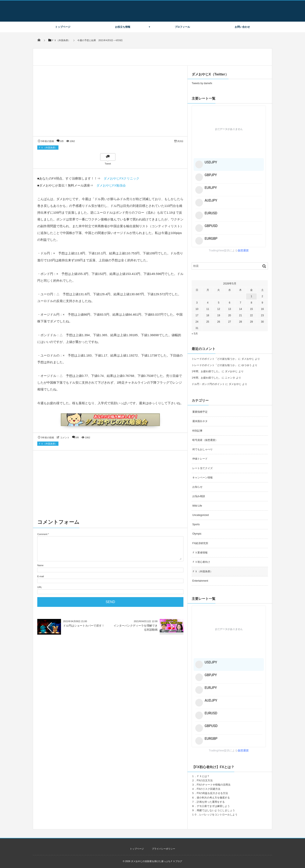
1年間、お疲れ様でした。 (206, 371)
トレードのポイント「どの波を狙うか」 (215, 359)
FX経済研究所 (200, 543)
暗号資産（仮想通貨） (205, 440)
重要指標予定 (200, 412)
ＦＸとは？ (203, 776)
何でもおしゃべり (202, 449)
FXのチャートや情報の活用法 (214, 785)
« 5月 (195, 334)
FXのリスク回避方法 (209, 789)
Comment (42, 534)
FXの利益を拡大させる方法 (212, 793)
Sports (196, 524)
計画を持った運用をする (211, 802)
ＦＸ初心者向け (201, 562)
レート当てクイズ (202, 468)
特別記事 (197, 431)
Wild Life (197, 506)
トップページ (63, 27)
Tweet (108, 164)
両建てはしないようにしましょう (216, 810)
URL (40, 587)
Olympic (197, 534)
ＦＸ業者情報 (200, 553)
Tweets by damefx (202, 83)
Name (40, 565)
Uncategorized (200, 515)
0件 (62, 141)
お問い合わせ (242, 27)
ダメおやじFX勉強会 (111, 185)
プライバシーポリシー (164, 849)
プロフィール (182, 27)
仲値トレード (200, 459)
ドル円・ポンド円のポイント (208, 384)
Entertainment (200, 581)
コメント (65, 437)
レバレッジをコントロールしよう (218, 815)
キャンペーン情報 (202, 478)
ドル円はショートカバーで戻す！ (84, 626)
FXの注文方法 (205, 780)
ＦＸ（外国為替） (48, 148)
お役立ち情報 (123, 27)
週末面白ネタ (200, 421)
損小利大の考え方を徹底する (213, 798)
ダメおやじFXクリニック (121, 178)
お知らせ (197, 487)
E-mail (41, 576)
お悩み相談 (199, 496)
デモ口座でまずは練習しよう (213, 806)
